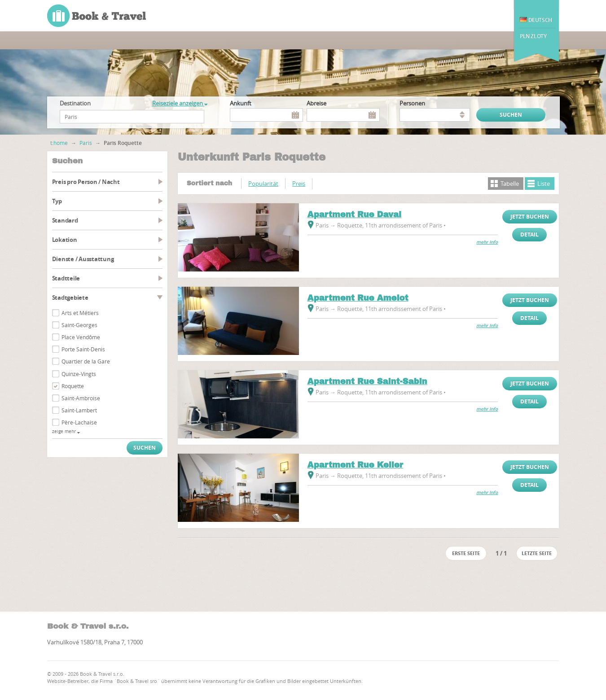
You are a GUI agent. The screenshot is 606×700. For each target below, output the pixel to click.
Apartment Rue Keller (355, 465)
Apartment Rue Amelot (358, 298)
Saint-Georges (79, 325)
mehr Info (487, 242)
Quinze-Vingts (79, 374)
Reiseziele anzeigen (180, 103)
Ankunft (241, 103)
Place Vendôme (81, 337)
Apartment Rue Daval (355, 214)
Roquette (73, 386)
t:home (59, 143)
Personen (412, 103)
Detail (529, 234)
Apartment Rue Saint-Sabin (367, 381)
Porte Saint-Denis (83, 349)
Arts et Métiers (80, 313)
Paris (86, 143)
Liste (544, 184)
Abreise (316, 103)
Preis (299, 184)
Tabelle (510, 184)
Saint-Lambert (79, 410)
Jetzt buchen (530, 217)
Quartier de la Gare (86, 361)
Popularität (263, 184)
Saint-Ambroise (81, 398)
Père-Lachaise (79, 422)
